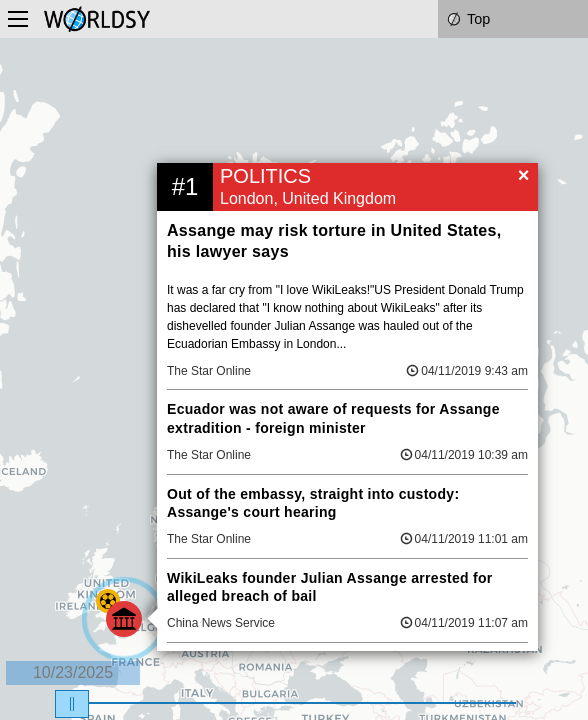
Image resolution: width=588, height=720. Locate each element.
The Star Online (209, 371)
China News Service (221, 623)
